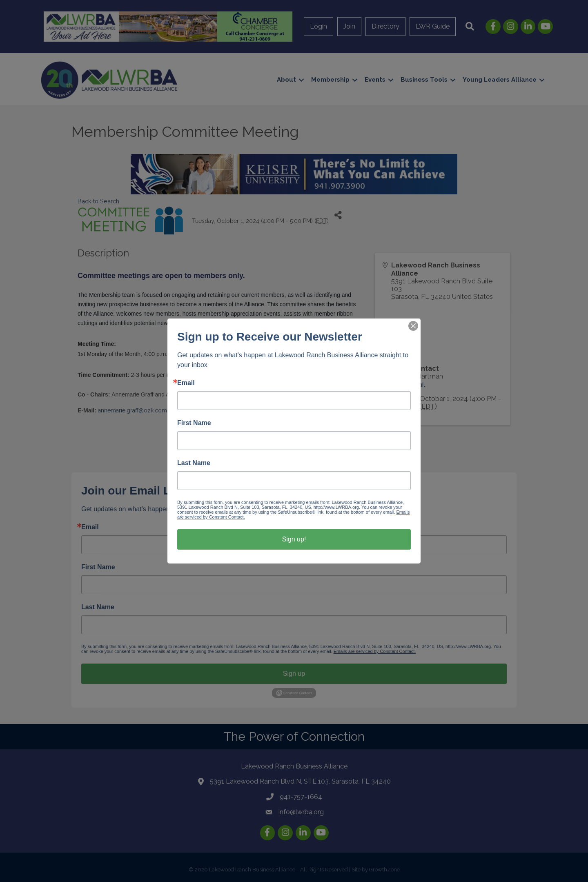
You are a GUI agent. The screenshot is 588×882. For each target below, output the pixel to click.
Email (186, 383)
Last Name (194, 463)
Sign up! (294, 539)
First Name (194, 423)
